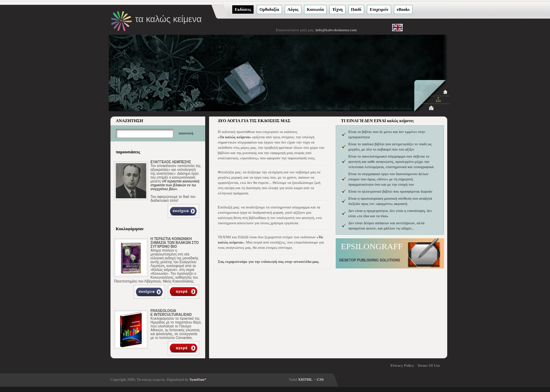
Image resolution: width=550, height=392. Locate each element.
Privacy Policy (402, 365)
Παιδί (356, 9)
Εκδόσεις (243, 9)
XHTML (306, 379)
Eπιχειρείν (379, 9)
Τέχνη (337, 9)
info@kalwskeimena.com (336, 30)
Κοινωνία (316, 9)
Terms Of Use (429, 365)
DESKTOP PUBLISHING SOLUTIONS (370, 260)
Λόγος (293, 9)
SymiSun (198, 379)
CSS (320, 379)
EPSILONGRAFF (372, 246)
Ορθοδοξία (269, 9)
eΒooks (403, 9)
